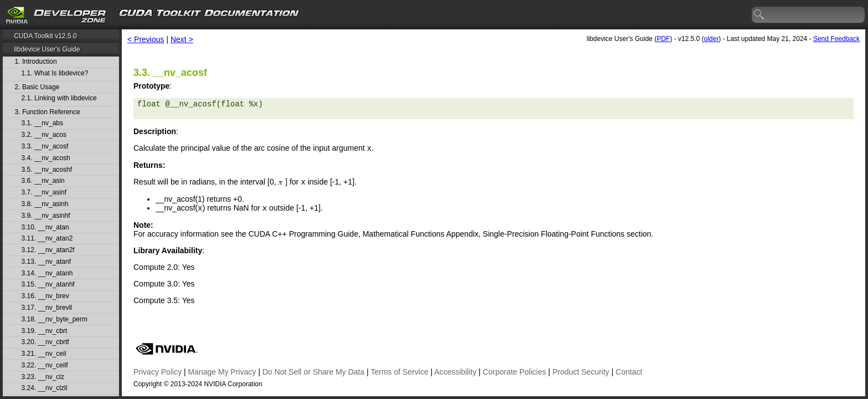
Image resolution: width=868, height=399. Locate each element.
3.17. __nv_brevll (47, 308)
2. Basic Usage (37, 87)
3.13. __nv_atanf (46, 262)
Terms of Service (400, 372)
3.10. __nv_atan (45, 227)
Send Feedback (836, 39)
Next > (182, 39)
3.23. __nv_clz (43, 377)
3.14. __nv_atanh (47, 273)
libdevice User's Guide (47, 49)
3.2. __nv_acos (44, 135)
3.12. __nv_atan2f (48, 250)
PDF (663, 39)
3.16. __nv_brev (45, 296)
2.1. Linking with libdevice (59, 98)
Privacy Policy (157, 372)
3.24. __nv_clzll (45, 388)
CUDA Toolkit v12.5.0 (45, 36)
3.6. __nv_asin (43, 181)
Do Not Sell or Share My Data (313, 372)
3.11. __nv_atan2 (47, 239)
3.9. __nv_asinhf (46, 216)
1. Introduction (36, 62)
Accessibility (455, 372)
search (759, 15)
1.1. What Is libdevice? (55, 73)
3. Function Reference (48, 112)
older (711, 39)
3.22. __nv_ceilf (45, 365)
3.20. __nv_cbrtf (45, 342)
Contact (629, 372)
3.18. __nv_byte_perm (55, 319)
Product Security (581, 372)
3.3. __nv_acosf (45, 147)
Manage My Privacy (222, 372)
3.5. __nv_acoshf (47, 170)
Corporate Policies (514, 372)
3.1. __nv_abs (42, 123)
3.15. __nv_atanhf (48, 285)
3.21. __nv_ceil (44, 354)
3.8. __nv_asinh (45, 204)
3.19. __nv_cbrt (45, 331)
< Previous (146, 39)
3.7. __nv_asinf (44, 193)
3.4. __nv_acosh (46, 158)
